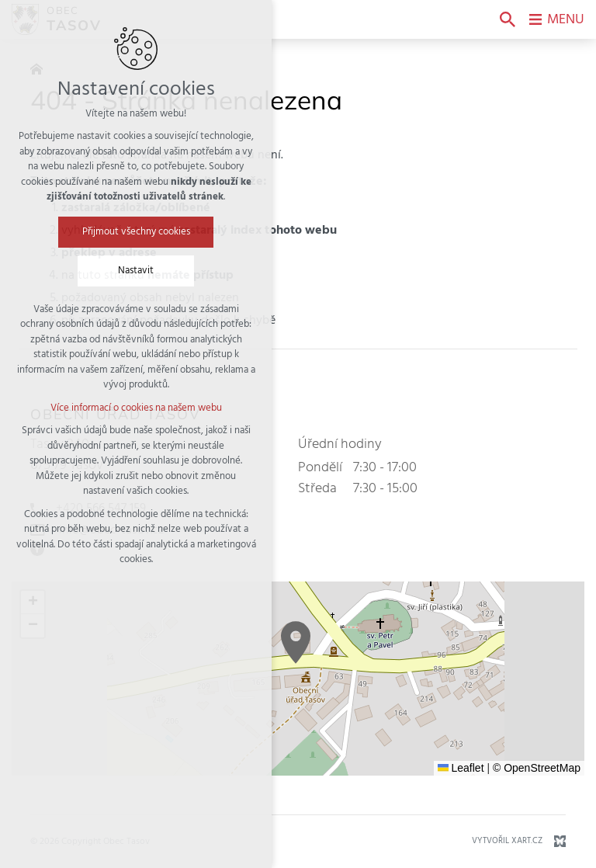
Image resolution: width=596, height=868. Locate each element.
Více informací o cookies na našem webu (136, 408)
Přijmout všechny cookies (136, 232)
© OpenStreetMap (537, 768)
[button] (296, 642)
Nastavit (136, 271)
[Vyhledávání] (508, 19)
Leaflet (461, 768)
